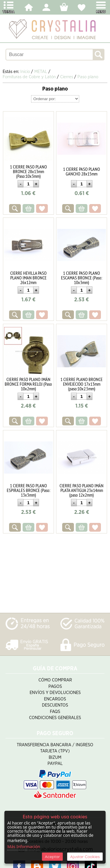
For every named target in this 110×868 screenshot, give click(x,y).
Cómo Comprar (55, 680)
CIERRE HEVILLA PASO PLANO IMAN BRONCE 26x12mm (28, 278)
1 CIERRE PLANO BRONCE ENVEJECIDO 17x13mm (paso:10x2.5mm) (82, 384)
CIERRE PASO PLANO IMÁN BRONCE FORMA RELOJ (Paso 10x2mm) (28, 384)
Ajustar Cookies (85, 857)
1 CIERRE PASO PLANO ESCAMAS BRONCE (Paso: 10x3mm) (82, 278)
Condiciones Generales (55, 718)
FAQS (55, 712)
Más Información (24, 847)
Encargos (55, 699)
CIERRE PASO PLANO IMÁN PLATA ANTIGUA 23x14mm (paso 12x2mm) (82, 490)
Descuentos (55, 705)
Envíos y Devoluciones (55, 693)
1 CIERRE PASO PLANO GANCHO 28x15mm (82, 171)
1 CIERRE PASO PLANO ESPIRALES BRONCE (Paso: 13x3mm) (28, 490)
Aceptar (52, 857)
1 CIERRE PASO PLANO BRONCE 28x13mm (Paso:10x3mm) (28, 171)
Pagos (55, 687)
